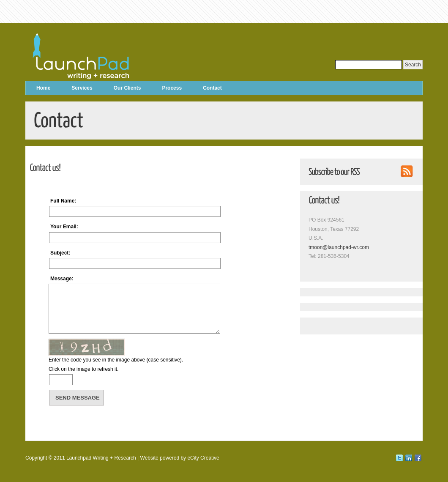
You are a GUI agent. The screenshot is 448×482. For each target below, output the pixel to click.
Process (172, 88)
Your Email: (64, 227)
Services (82, 88)
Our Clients (127, 88)
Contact (212, 88)
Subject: (60, 253)
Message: (62, 279)
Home (43, 88)
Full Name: (63, 201)
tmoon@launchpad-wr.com (339, 247)
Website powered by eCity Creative (180, 458)
